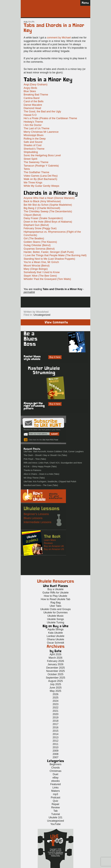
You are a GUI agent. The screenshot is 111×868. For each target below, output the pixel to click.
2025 (55, 698)
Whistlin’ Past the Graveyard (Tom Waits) (47, 279)
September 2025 (55, 678)
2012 (55, 741)
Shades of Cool (33, 145)
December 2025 (55, 668)
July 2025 (55, 684)
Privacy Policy (55, 856)
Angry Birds (30, 88)
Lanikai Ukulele (55, 636)
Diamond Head (32, 108)
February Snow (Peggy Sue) (40, 228)
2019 (55, 718)
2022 (55, 708)
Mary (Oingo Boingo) (36, 269)
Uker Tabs (56, 606)
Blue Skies (30, 91)
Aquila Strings (55, 629)
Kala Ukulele (55, 633)
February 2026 (55, 661)
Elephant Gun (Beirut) (36, 225)
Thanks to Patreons (32, 470)
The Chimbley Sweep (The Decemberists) (48, 211)
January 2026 (55, 664)
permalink (29, 292)
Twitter (68, 302)
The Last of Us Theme (37, 128)
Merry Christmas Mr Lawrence (41, 132)
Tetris (27, 169)
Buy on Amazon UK (54, 546)
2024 (55, 701)
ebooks (55, 781)
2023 (55, 704)
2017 (55, 724)
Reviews (48, 543)
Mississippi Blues (34, 135)
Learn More (50, 540)
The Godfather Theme (36, 172)
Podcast (55, 798)
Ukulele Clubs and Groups (55, 609)
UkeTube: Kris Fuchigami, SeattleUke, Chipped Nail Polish (50, 482)
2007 (55, 757)
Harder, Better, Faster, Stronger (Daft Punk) (49, 252)
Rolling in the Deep (35, 139)
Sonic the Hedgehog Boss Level (42, 155)
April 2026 (55, 654)
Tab (55, 811)
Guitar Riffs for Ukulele (56, 593)
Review (55, 807)
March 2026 (55, 658)
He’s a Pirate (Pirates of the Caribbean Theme (50, 118)
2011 (55, 744)
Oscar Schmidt (55, 643)
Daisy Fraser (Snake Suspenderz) (43, 218)
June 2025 (55, 688)
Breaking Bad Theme (36, 95)
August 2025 (55, 681)
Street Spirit (30, 159)
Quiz (55, 801)
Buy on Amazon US (54, 549)
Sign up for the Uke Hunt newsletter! (44, 302)
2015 (55, 731)
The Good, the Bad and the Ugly (42, 111)
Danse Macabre (33, 105)
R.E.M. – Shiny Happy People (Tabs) (40, 466)
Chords (55, 768)
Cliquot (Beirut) (32, 215)
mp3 (55, 794)
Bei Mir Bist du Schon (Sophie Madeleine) (48, 205)
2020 (55, 714)
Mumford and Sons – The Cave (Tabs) (41, 485)
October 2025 (55, 674)
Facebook (56, 302)
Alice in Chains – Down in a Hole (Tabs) (41, 474)
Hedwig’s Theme (33, 122)
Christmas (55, 771)
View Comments (56, 322)
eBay (55, 778)
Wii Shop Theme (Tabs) (34, 478)
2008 (55, 754)
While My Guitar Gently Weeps (41, 186)
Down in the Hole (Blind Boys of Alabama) (48, 222)
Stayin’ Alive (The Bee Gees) (40, 276)
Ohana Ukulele (55, 639)
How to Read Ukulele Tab (56, 599)
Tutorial (55, 814)
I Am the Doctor (33, 125)
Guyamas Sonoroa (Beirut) (39, 249)
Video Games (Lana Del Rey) (41, 176)
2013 (55, 737)
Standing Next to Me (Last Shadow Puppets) (49, 259)
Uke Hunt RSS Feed (50, 440)
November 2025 (55, 671)
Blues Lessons (33, 518)
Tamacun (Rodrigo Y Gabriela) (41, 166)
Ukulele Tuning (55, 622)
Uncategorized (42, 315)
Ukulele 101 (55, 817)
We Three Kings (33, 183)
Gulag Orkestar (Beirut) (37, 245)
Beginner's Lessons (36, 514)
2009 (55, 751)
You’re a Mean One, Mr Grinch (41, 262)
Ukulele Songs (55, 619)
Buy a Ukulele (55, 589)
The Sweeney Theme (36, 162)
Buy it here (55, 357)
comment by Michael (59, 38)
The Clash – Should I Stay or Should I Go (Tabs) (45, 455)
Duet (55, 774)
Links (55, 788)
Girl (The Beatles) (34, 238)
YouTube (56, 824)
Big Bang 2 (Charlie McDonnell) (42, 208)
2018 (55, 721)
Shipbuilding (31, 152)
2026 (55, 694)
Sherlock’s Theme (34, 149)
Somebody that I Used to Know (42, 272)
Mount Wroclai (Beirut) (37, 266)
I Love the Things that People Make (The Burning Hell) (55, 255)
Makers (55, 791)
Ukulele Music (55, 616)
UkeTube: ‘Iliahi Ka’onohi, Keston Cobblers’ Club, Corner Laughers (54, 451)
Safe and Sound (33, 142)
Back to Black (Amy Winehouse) (42, 201)
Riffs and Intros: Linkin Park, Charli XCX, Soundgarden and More (53, 463)
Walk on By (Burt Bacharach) (40, 179)
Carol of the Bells (34, 101)
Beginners (55, 764)
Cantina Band (32, 98)
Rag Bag (55, 603)
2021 (55, 711)
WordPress (59, 852)
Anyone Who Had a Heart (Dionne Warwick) (49, 198)
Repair (55, 804)
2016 (55, 727)
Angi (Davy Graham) (36, 84)
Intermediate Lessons (37, 522)
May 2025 (55, 691)
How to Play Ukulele (55, 596)
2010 (55, 747)
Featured (55, 784)
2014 (55, 734)
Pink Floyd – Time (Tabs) (35, 459)
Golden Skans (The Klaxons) (40, 242)
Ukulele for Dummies (55, 613)
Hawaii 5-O (30, 115)
